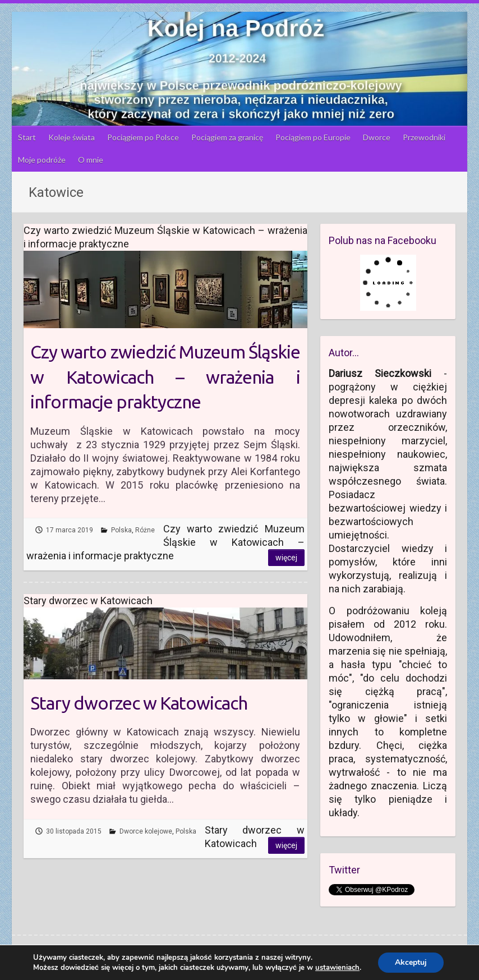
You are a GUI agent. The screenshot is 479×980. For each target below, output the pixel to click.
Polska (121, 530)
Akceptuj (411, 962)
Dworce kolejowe (146, 831)
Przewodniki (424, 137)
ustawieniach (337, 968)
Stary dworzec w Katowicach (139, 703)
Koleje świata (72, 137)
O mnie (91, 160)
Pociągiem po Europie (313, 137)
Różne (145, 530)
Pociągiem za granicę (227, 137)
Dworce (377, 137)
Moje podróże (42, 160)
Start (27, 137)
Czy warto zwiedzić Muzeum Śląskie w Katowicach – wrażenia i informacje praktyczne (165, 377)
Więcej (286, 558)
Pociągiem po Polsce (143, 137)
